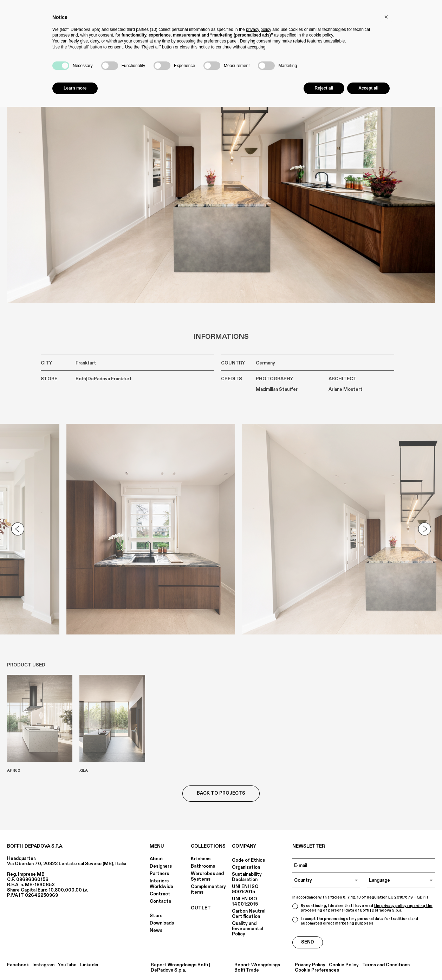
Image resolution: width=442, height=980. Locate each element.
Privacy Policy (310, 965)
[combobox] (326, 880)
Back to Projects (221, 793)
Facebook (18, 965)
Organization (246, 867)
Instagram (43, 965)
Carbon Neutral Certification (249, 914)
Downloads (162, 923)
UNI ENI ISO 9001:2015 (245, 889)
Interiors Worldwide (161, 884)
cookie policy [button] (321, 35)
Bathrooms (203, 866)
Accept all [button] (368, 88)
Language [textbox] (379, 880)
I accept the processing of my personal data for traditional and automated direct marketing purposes (355, 921)
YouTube (67, 965)
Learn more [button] (75, 88)
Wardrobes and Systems (207, 876)
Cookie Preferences (317, 970)
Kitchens (201, 859)
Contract (160, 894)
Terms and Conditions (386, 965)
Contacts (160, 901)
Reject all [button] (324, 88)
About (157, 859)
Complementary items (208, 889)
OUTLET (201, 908)
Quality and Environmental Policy (247, 929)
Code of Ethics (248, 860)
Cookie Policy (344, 965)
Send (308, 942)
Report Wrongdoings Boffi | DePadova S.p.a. (181, 968)
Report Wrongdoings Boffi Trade (257, 968)
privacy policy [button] (259, 29)
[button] (386, 17)
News (156, 930)
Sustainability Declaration (247, 877)
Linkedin (89, 965)
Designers (161, 866)
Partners (159, 874)
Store (156, 916)
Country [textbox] (303, 880)
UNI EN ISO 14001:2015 (245, 902)
